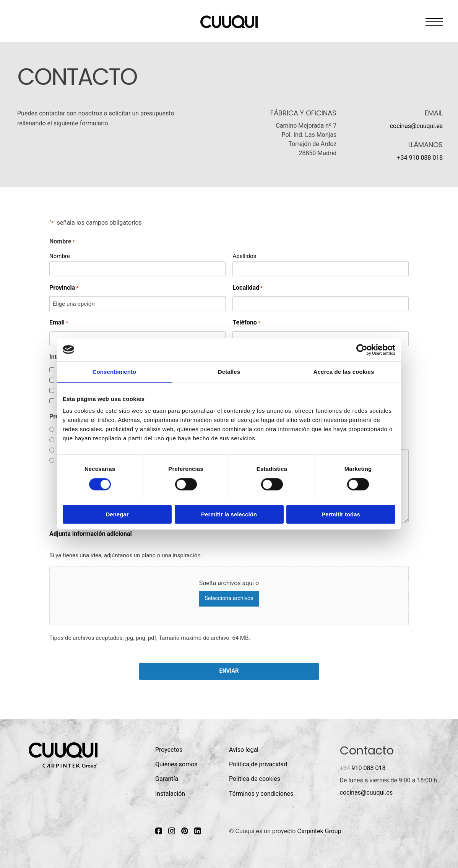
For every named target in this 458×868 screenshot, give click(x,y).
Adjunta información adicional (91, 534)
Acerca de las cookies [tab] (344, 372)
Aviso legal (244, 750)
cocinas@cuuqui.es (416, 126)
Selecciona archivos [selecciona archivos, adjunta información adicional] (229, 598)
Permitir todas (341, 514)
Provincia (64, 288)
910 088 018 (363, 768)
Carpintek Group (319, 831)
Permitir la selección (229, 514)
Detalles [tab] (229, 372)
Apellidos (244, 256)
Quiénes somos (176, 764)
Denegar (117, 514)
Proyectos (169, 750)
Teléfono (246, 323)
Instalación (170, 794)
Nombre (60, 256)
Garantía (167, 779)
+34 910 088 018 (420, 158)
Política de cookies (255, 779)
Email (59, 323)
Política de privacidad (258, 764)
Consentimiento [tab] (115, 372)
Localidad (248, 288)
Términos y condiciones (261, 794)
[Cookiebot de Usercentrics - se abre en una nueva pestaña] (362, 350)
